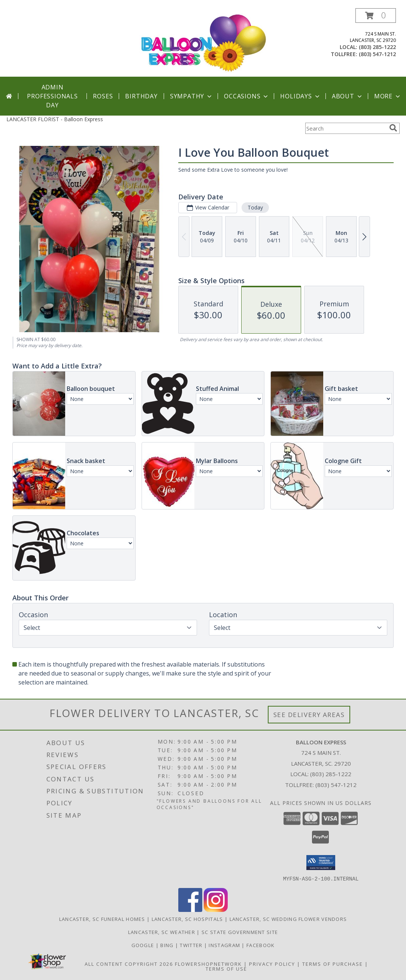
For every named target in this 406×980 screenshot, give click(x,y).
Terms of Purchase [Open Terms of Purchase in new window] (333, 964)
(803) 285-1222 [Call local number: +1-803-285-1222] (377, 47)
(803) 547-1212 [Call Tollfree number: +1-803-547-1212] (336, 785)
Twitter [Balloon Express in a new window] (192, 945)
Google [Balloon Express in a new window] (144, 945)
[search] (393, 128)
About (348, 96)
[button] (376, 16)
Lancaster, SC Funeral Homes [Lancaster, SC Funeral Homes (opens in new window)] (102, 919)
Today (255, 207)
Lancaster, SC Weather (162, 932)
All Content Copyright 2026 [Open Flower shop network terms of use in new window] (129, 964)
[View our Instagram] (216, 909)
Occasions (247, 96)
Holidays (300, 96)
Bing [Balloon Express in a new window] (168, 945)
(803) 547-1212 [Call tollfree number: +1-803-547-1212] (377, 54)
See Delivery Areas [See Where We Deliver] (309, 715)
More (388, 96)
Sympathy (192, 96)
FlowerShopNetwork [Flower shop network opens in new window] (208, 964)
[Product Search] (346, 128)
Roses (103, 96)
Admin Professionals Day (52, 96)
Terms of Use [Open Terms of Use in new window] (226, 968)
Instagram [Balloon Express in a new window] (225, 945)
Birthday (141, 96)
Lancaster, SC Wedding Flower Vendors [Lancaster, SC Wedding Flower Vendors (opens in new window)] (288, 919)
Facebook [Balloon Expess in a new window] (260, 945)
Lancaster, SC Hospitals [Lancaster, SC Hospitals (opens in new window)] (187, 919)
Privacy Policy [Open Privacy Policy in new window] (272, 964)
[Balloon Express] (204, 42)
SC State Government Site (240, 932)
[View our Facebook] (190, 909)
